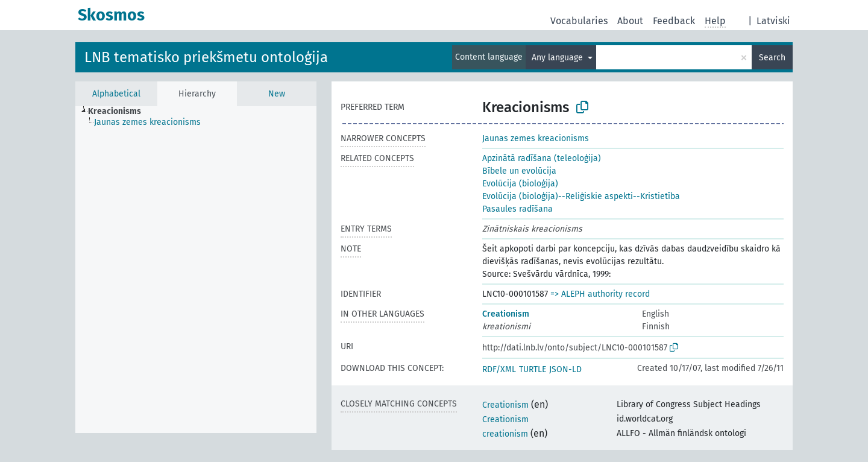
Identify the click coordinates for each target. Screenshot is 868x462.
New (277, 94)
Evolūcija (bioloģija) (520, 184)
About (630, 21)
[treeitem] (120, 112)
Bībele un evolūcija (519, 171)
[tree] (196, 270)
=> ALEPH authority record (600, 294)
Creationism (506, 314)
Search (772, 58)
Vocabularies (579, 21)
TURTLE (533, 369)
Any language (558, 58)
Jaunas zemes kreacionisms (536, 138)
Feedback (674, 21)
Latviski (773, 21)
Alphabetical (116, 94)
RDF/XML (499, 369)
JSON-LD (565, 369)
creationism (505, 434)
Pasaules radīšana (517, 209)
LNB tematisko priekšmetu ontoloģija (206, 57)
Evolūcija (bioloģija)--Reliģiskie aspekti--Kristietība (581, 196)
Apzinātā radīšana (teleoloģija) (542, 158)
